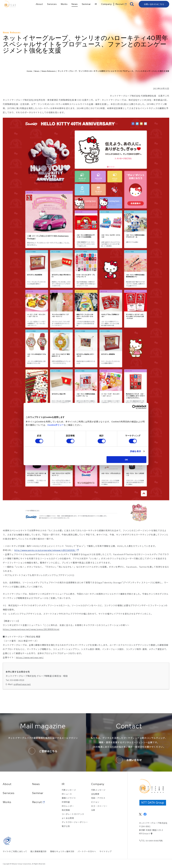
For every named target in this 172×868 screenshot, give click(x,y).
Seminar (38, 793)
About (7, 784)
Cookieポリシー (56, 425)
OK (126, 459)
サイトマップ (106, 851)
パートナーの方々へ (87, 851)
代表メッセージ (69, 790)
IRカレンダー (68, 806)
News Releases (49, 71)
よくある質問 (68, 818)
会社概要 (95, 794)
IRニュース (67, 794)
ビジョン (95, 802)
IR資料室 (66, 802)
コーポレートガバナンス (73, 814)
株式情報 (66, 810)
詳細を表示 (136, 451)
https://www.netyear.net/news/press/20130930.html (31, 629)
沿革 (93, 810)
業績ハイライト (69, 798)
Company (98, 784)
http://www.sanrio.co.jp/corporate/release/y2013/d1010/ (45, 550)
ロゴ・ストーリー (99, 806)
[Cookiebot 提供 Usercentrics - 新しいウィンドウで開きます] (134, 407)
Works (7, 802)
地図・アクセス (98, 798)
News (37, 71)
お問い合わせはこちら (154, 9)
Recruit (37, 802)
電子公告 (66, 826)
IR (63, 784)
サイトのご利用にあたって (15, 851)
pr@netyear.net (22, 684)
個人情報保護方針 (39, 851)
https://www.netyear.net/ (30, 657)
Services (9, 793)
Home (29, 71)
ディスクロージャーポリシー (75, 822)
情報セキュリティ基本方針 (62, 851)
